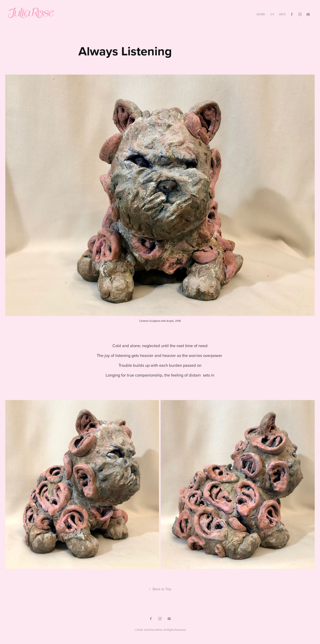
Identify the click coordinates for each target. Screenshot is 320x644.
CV (272, 14)
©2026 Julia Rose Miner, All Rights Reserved (160, 630)
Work (261, 14)
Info (282, 14)
